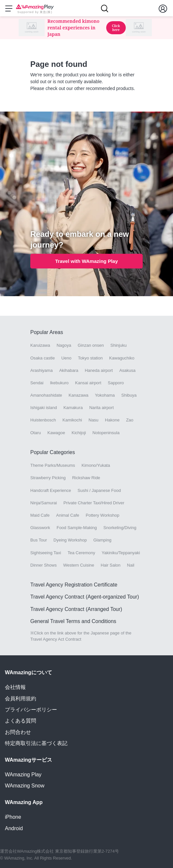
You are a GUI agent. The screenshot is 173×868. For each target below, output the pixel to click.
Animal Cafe (68, 515)
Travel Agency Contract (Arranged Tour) (76, 609)
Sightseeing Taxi (46, 553)
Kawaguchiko (122, 358)
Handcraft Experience (51, 490)
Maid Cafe (40, 515)
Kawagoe (56, 433)
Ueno (66, 358)
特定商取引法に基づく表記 (36, 743)
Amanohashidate (46, 395)
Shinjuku (119, 345)
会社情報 (15, 687)
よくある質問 (21, 721)
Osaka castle (43, 358)
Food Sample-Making (77, 528)
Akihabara (69, 370)
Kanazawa (79, 395)
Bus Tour (39, 540)
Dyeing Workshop (70, 540)
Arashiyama (42, 370)
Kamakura (73, 408)
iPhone (13, 817)
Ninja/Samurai (44, 503)
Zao (130, 420)
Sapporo (116, 383)
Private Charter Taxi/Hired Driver (94, 503)
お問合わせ (18, 732)
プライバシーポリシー (31, 710)
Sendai (37, 383)
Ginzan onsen (91, 345)
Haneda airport (99, 370)
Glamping (102, 540)
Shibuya (129, 395)
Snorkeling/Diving (120, 528)
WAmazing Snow (25, 786)
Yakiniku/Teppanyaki (121, 553)
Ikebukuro (59, 383)
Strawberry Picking (48, 478)
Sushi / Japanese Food (99, 490)
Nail (131, 565)
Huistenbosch (43, 420)
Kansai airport (88, 383)
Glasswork (40, 528)
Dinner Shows (43, 565)
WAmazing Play (23, 775)
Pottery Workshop (102, 515)
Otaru (36, 433)
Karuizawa (40, 345)
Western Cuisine (79, 565)
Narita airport (101, 408)
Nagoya (64, 345)
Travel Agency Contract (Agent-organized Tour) (85, 597)
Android (14, 828)
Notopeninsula (106, 433)
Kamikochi (72, 420)
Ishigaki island (44, 408)
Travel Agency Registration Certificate (74, 585)
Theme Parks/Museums (53, 465)
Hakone (112, 420)
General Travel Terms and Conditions (73, 621)
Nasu (94, 420)
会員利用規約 (21, 699)
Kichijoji (79, 433)
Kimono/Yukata (96, 465)
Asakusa (127, 370)
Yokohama (105, 395)
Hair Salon (111, 565)
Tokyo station (90, 358)
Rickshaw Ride (86, 478)
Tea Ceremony (81, 553)
